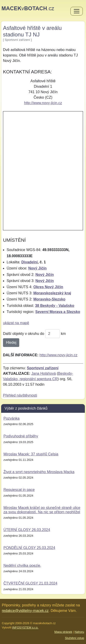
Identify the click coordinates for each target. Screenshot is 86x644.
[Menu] (77, 11)
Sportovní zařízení (43, 368)
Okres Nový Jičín (48, 287)
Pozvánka (11, 418)
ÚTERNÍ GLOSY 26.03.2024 (27, 530)
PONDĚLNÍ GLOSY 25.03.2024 (29, 548)
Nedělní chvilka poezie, (22, 566)
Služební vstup (75, 638)
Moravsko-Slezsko (49, 299)
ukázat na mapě (16, 323)
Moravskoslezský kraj (52, 293)
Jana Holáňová (44, 373)
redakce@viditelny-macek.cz (25, 611)
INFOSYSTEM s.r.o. (25, 627)
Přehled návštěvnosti (20, 395)
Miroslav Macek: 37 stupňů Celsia (31, 454)
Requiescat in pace (19, 490)
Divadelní (29, 262)
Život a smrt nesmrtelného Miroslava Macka (39, 472)
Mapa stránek (63, 632)
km (63, 334)
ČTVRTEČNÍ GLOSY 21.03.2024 (30, 583)
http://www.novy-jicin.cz (43, 103)
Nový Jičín (37, 268)
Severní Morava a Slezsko (58, 312)
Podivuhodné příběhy (21, 436)
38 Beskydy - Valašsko (55, 306)
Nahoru (79, 632)
